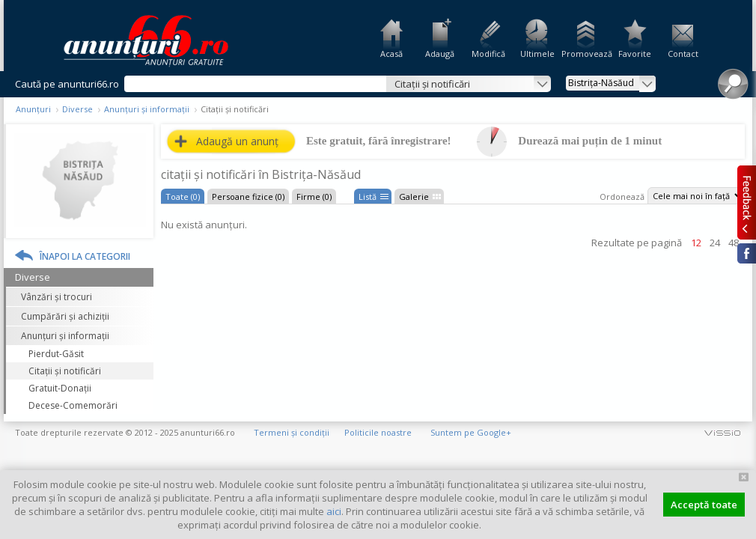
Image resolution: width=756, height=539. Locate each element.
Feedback (747, 202)
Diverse (77, 109)
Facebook (747, 253)
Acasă (391, 54)
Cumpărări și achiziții (65, 316)
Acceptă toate (704, 505)
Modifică (488, 54)
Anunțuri (33, 109)
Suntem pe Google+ (471, 432)
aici (334, 511)
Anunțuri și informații (147, 109)
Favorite (635, 54)
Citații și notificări (65, 371)
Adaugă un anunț (237, 141)
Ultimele (537, 54)
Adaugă (440, 54)
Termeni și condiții (292, 432)
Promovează (586, 54)
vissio (722, 432)
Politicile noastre (378, 432)
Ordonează (622, 197)
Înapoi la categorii (85, 256)
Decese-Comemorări (73, 405)
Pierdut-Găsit (56, 354)
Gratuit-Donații (60, 388)
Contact (683, 54)
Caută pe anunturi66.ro (67, 84)
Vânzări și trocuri (57, 297)
